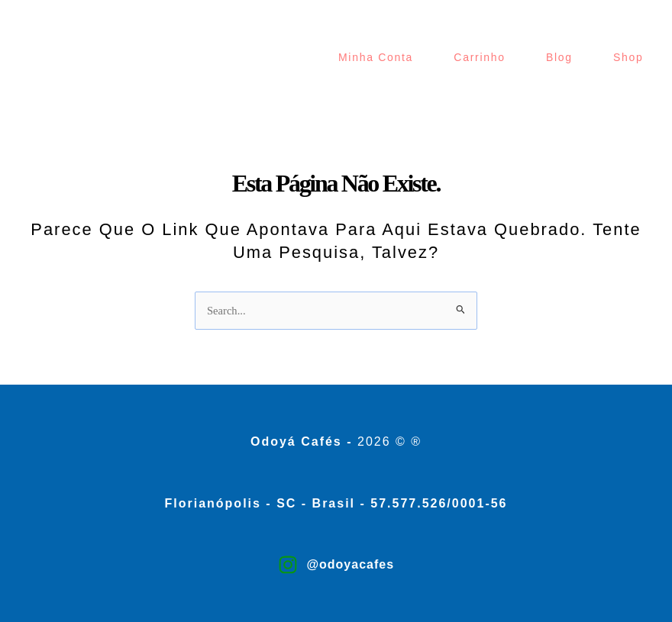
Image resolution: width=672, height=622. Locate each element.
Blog (559, 57)
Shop (628, 57)
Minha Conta (376, 57)
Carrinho (479, 57)
